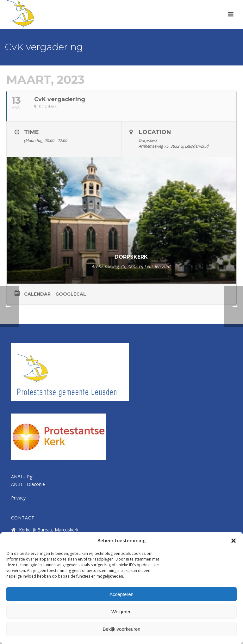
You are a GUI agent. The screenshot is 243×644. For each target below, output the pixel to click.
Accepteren (121, 594)
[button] (234, 541)
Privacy (18, 498)
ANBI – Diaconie (28, 484)
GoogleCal (71, 294)
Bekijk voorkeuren (121, 629)
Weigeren (121, 612)
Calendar (37, 294)
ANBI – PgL (23, 477)
